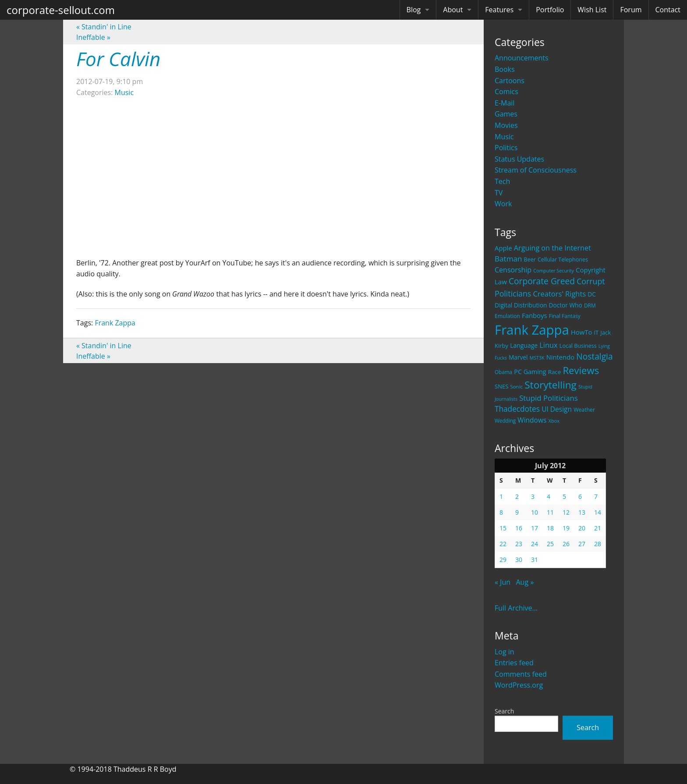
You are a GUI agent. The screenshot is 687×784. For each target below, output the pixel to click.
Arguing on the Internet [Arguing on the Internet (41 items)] (552, 248)
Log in (505, 652)
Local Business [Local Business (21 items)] (578, 346)
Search (504, 711)
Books (505, 69)
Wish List (592, 10)
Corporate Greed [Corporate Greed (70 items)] (542, 281)
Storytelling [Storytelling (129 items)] (551, 385)
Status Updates (519, 159)
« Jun (503, 582)
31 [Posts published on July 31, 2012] (535, 560)
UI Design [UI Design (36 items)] (557, 409)
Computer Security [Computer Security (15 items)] (554, 271)
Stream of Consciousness (536, 170)
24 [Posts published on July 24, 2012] (535, 544)
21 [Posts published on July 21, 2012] (598, 528)
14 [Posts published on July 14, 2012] (598, 512)
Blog (414, 10)
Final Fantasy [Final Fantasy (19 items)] (565, 316)
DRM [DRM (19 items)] (590, 305)
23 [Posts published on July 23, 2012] (519, 544)
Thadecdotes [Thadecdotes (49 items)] (517, 409)
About (453, 10)
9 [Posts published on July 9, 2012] (517, 512)
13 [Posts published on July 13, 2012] (582, 512)
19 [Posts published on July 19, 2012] (566, 528)
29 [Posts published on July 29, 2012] (503, 560)
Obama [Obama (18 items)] (503, 372)
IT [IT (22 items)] (597, 332)
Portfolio (550, 10)
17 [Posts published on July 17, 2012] (535, 528)
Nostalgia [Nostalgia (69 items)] (594, 356)
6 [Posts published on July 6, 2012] (580, 496)
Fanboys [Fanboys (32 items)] (535, 315)
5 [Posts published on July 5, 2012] (564, 496)
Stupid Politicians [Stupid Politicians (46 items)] (549, 398)
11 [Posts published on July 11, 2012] (550, 512)
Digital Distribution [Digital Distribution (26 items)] (521, 305)
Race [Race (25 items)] (555, 372)
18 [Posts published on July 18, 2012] (550, 528)
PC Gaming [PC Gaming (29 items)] (530, 372)
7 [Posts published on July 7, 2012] (596, 496)
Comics (506, 92)
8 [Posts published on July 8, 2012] (501, 512)
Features (499, 10)
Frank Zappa (115, 323)
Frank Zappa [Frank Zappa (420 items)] (532, 330)
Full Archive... (516, 608)
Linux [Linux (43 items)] (549, 345)
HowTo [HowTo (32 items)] (582, 332)
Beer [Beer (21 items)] (530, 260)
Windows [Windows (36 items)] (532, 420)
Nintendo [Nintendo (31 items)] (560, 357)
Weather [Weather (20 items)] (584, 410)
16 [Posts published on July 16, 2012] (519, 528)
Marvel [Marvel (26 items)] (518, 357)
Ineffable (93, 37)
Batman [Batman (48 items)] (508, 259)
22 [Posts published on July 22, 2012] (503, 544)
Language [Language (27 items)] (524, 345)
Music (504, 137)
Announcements (522, 58)
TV (499, 193)
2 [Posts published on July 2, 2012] (517, 496)
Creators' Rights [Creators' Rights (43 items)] (559, 294)
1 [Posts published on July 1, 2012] (501, 496)
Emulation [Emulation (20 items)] (507, 316)
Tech (502, 181)
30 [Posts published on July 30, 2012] (519, 560)
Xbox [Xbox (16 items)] (554, 421)
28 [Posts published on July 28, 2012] (598, 544)
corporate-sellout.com (61, 10)
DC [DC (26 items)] (592, 294)
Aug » (525, 582)
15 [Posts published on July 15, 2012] (503, 528)
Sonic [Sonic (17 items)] (516, 387)
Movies (506, 125)
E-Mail (505, 103)
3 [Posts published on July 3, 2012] (533, 496)
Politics (506, 148)
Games (506, 114)
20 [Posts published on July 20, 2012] (582, 528)
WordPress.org (519, 685)
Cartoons (510, 81)
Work (503, 204)
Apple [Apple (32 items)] (503, 248)
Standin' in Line (104, 27)
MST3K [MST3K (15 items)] (537, 358)
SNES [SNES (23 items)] (501, 386)
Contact (668, 10)
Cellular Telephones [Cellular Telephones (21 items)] (563, 260)
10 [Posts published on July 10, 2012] (535, 512)
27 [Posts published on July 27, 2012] (582, 544)
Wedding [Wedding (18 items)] (505, 420)
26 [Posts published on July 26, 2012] (566, 544)
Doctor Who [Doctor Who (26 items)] (566, 305)
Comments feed (521, 674)
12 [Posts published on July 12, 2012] (566, 512)
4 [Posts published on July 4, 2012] (549, 496)
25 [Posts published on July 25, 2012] (550, 544)
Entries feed (514, 663)
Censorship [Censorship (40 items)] (513, 270)
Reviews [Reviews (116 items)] (581, 370)
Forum (631, 10)
